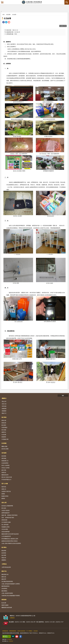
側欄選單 (2, 2)
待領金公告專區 (6, 468)
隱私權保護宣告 (13, 631)
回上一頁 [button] (64, 26)
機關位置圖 (4, 446)
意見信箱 (36, 631)
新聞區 (3, 494)
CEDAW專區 (5, 529)
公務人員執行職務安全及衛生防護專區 (11, 543)
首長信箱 (4, 406)
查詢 (67, 2)
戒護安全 (4, 432)
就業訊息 (4, 472)
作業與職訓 (4, 427)
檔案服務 (4, 600)
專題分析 (4, 558)
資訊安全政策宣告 (21, 631)
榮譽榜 (3, 498)
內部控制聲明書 (6, 532)
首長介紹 (4, 404)
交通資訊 (12, 618)
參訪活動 (4, 470)
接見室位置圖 (5, 449)
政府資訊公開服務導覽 (7, 506)
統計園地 (4, 547)
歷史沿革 (4, 401)
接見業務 (4, 456)
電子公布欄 (5, 484)
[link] (4, 22)
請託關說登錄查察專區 (7, 581)
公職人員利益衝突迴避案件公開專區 (11, 584)
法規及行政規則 (6, 510)
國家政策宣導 (5, 475)
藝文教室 (4, 425)
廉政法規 (4, 577)
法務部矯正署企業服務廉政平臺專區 (11, 596)
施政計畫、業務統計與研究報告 (10, 515)
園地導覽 (4, 551)
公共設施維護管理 (6, 536)
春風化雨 (4, 423)
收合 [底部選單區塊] (63, 396)
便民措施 (4, 458)
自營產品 (4, 564)
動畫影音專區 (5, 496)
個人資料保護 (5, 525)
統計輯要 (4, 555)
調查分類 (4, 420)
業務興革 (4, 437)
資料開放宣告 (5, 631)
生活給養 (14, 14)
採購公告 (4, 489)
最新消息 (4, 487)
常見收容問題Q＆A (6, 479)
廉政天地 (4, 571)
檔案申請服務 (5, 605)
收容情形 (4, 553)
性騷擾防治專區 (6, 527)
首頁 (4, 14)
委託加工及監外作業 (7, 477)
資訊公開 (4, 502)
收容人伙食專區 (6, 465)
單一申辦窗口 (29, 631)
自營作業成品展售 (6, 567)
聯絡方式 (4, 413)
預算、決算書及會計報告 (8, 517)
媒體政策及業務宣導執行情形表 (10, 541)
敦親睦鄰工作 (5, 461)
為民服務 (4, 453)
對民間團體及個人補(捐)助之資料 (10, 539)
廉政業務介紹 (5, 574)
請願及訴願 (4, 520)
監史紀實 (4, 603)
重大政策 (4, 508)
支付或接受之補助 (6, 522)
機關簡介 (4, 398)
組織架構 (4, 408)
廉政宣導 (4, 579)
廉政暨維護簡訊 (6, 586)
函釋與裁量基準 (6, 513)
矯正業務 (8, 14)
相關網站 (4, 560)
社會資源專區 (5, 463)
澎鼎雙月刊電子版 (6, 491)
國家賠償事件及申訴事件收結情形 (10, 534)
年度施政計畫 (5, 439)
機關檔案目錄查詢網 (7, 607)
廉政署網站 (4, 591)
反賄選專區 (4, 588)
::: (1, 1)
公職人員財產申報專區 (7, 593)
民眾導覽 (4, 443)
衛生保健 (4, 430)
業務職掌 (4, 411)
